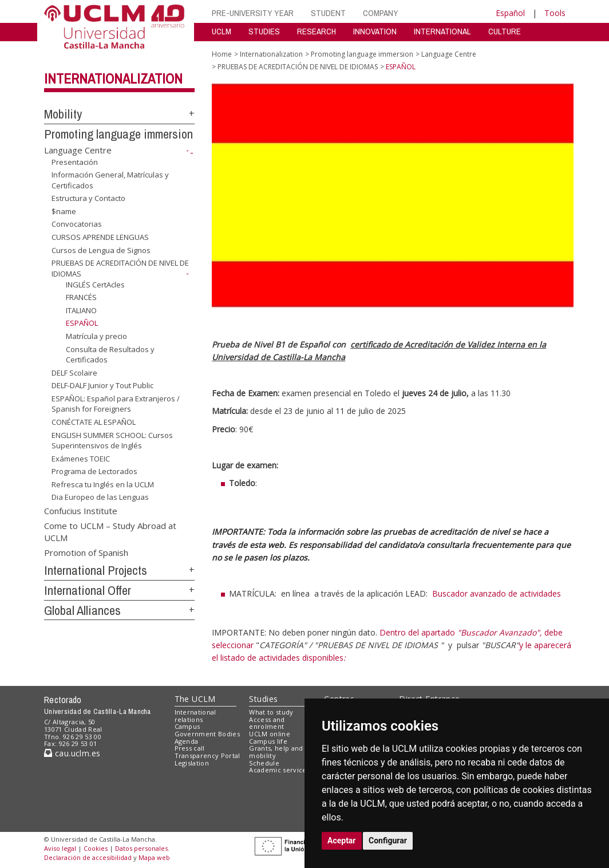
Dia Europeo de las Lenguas (100, 497)
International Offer (88, 590)
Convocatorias (77, 224)
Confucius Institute (81, 511)
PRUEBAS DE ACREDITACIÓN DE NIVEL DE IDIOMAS (298, 67)
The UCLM (195, 699)
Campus (187, 726)
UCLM (222, 31)
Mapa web (154, 857)
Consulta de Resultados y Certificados (110, 354)
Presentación (75, 161)
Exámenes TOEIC (81, 459)
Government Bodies (207, 734)
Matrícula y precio (96, 336)
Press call (190, 748)
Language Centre (78, 150)
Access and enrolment (267, 723)
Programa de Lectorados (94, 471)
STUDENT (328, 13)
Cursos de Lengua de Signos (101, 250)
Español (510, 13)
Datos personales (141, 848)
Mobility (63, 114)
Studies (263, 699)
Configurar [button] (388, 841)
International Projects (96, 570)
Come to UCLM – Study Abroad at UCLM (110, 531)
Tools (555, 13)
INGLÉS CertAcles (95, 285)
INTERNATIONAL (442, 31)
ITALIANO (81, 310)
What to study (271, 712)
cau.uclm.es (72, 753)
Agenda (187, 741)
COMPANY (381, 13)
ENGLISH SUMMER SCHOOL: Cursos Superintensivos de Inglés (112, 440)
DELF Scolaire (74, 373)
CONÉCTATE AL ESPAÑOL (94, 422)
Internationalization (113, 78)
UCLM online (270, 734)
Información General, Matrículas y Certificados (110, 180)
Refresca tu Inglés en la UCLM (103, 484)
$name (64, 211)
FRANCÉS (81, 297)
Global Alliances (82, 610)
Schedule (264, 763)
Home (222, 54)
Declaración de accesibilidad (88, 857)
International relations (195, 716)
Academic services (279, 770)
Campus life (268, 741)
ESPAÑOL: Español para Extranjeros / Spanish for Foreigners (116, 404)
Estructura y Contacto (88, 198)
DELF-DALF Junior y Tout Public (102, 385)
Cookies (96, 848)
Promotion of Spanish (86, 552)
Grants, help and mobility (276, 752)
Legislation (192, 763)
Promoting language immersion (118, 134)
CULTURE (505, 31)
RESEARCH (317, 31)
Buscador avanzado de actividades (497, 593)
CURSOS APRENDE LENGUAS (100, 237)
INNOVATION (375, 31)
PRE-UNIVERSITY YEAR (253, 13)
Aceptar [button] (342, 841)
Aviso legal (60, 848)
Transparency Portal (207, 755)
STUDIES (264, 31)
